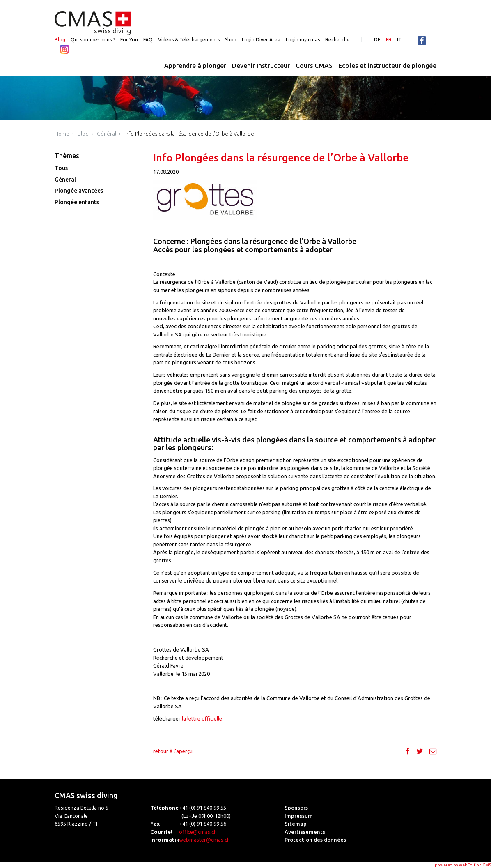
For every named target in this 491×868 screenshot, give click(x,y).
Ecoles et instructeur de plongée (387, 66)
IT (399, 40)
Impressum (299, 816)
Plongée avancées (79, 191)
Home (62, 134)
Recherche (337, 40)
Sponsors (296, 808)
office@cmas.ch (198, 832)
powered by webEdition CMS (463, 865)
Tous (61, 168)
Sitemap (296, 824)
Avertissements (305, 832)
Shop (231, 40)
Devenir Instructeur (261, 66)
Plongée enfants (77, 202)
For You (129, 40)
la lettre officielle (202, 718)
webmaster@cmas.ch (204, 840)
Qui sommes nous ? (93, 40)
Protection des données (315, 840)
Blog (60, 40)
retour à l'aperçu (173, 751)
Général (107, 134)
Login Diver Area (261, 40)
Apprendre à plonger (195, 66)
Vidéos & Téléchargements (189, 40)
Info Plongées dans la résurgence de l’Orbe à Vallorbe (189, 134)
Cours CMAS (314, 66)
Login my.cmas (303, 40)
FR (389, 40)
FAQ (148, 40)
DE (377, 40)
